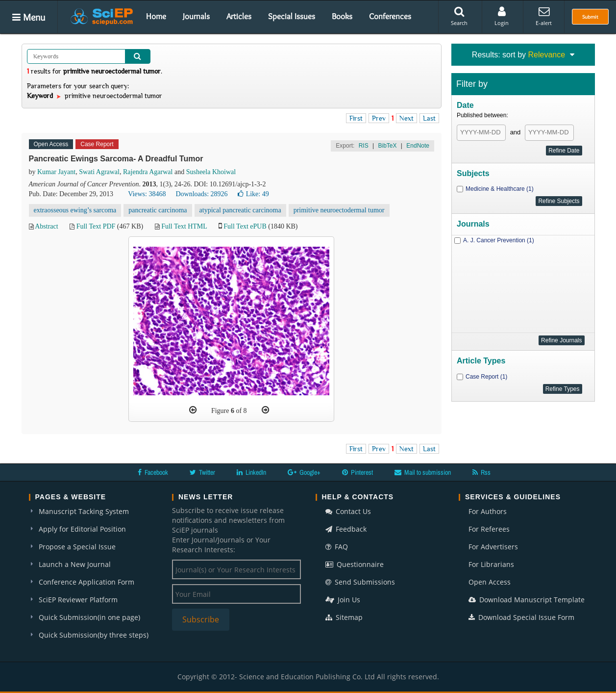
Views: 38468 (147, 194)
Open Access (490, 582)
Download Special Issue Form (521, 617)
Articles (239, 16)
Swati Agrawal (99, 172)
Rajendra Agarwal (148, 172)
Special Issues (292, 16)
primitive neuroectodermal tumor (339, 210)
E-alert (544, 16)
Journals (196, 16)
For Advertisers (493, 547)
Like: (253, 194)
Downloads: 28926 (201, 194)
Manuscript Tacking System (84, 511)
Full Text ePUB (245, 226)
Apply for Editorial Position (82, 529)
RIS (364, 146)
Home (156, 16)
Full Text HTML (184, 226)
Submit (590, 17)
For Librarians (491, 564)
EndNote (418, 146)
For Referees (489, 529)
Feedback (346, 529)
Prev (379, 118)
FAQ (337, 547)
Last (429, 118)
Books (342, 16)
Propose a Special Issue (77, 547)
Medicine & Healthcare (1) (500, 189)
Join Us (343, 600)
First (356, 118)
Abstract (46, 226)
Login (502, 16)
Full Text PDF (96, 226)
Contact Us (348, 511)
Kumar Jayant (56, 172)
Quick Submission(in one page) (89, 617)
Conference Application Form (86, 582)
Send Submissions (360, 582)
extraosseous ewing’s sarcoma (75, 210)
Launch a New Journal (75, 564)
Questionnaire (355, 564)
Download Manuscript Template (527, 600)
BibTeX (387, 146)
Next (407, 118)
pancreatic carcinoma (158, 210)
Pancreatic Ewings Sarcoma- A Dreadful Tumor (116, 159)
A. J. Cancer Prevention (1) (499, 240)
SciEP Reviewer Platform (78, 600)
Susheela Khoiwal (211, 172)
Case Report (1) (486, 377)
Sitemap (344, 617)
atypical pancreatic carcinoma (240, 210)
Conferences (390, 16)
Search (459, 16)
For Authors (488, 511)
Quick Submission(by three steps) (94, 635)
